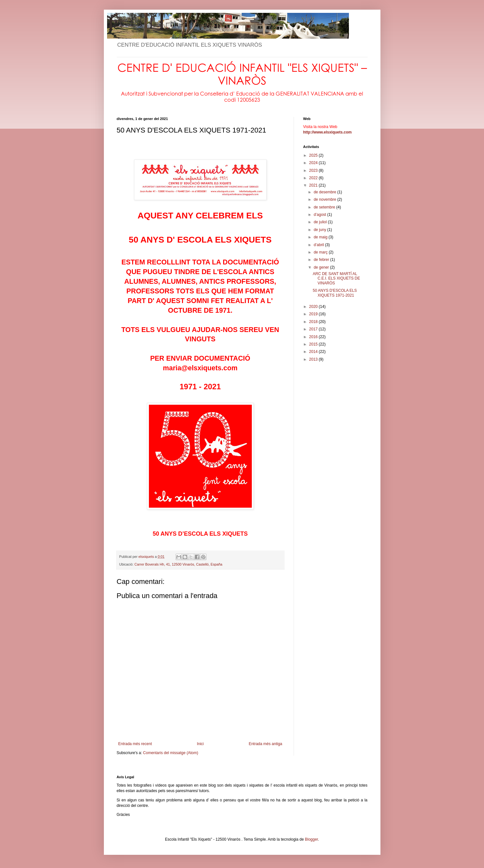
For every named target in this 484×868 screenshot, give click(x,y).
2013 (314, 359)
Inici (200, 744)
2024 (314, 163)
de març (321, 252)
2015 (314, 344)
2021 (314, 185)
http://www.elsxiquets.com (328, 132)
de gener (322, 267)
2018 (314, 322)
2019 (314, 314)
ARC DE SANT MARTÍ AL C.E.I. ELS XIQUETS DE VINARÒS (336, 278)
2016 (314, 337)
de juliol (321, 222)
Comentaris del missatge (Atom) (171, 753)
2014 (314, 352)
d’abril (319, 245)
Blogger (311, 839)
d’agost (320, 215)
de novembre (325, 199)
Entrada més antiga (265, 744)
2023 (314, 171)
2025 (314, 155)
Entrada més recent (135, 744)
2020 (314, 307)
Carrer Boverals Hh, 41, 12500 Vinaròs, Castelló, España (178, 564)
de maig (321, 237)
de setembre (325, 207)
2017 (314, 329)
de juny (320, 230)
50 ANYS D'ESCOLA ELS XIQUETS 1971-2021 (335, 293)
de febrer (322, 260)
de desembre (325, 192)
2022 (314, 178)
